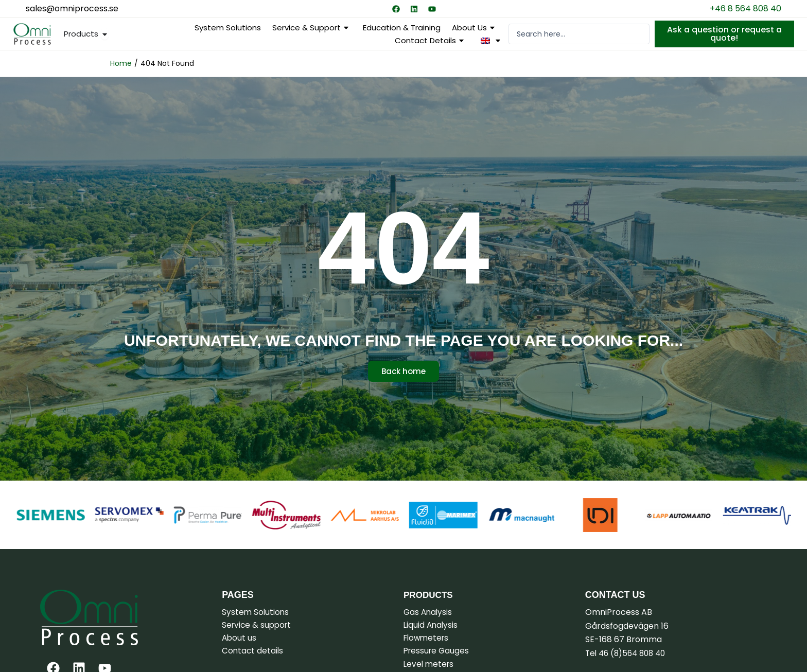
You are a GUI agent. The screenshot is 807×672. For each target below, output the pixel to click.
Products (429, 595)
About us (475, 28)
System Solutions (228, 28)
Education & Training (402, 28)
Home (121, 63)
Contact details (431, 40)
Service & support (312, 28)
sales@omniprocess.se (72, 8)
